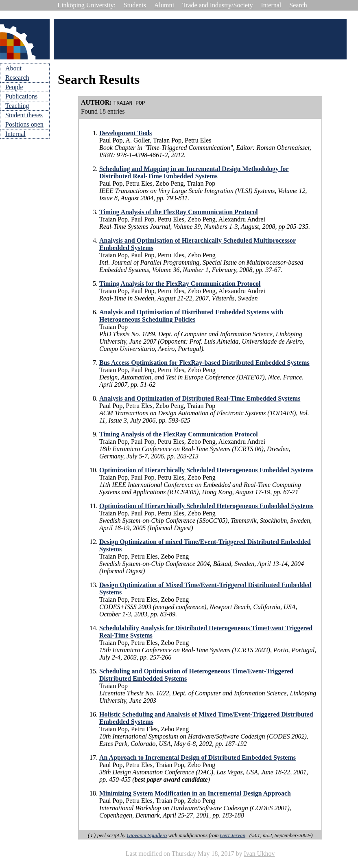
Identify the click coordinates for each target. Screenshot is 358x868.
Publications (21, 96)
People (14, 87)
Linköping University (85, 5)
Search (298, 5)
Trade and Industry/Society (218, 5)
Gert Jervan (233, 835)
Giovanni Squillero (147, 835)
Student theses (24, 115)
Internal (271, 5)
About (13, 68)
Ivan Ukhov (259, 854)
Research (17, 78)
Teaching (17, 106)
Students (135, 5)
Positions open (24, 124)
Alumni (164, 5)
